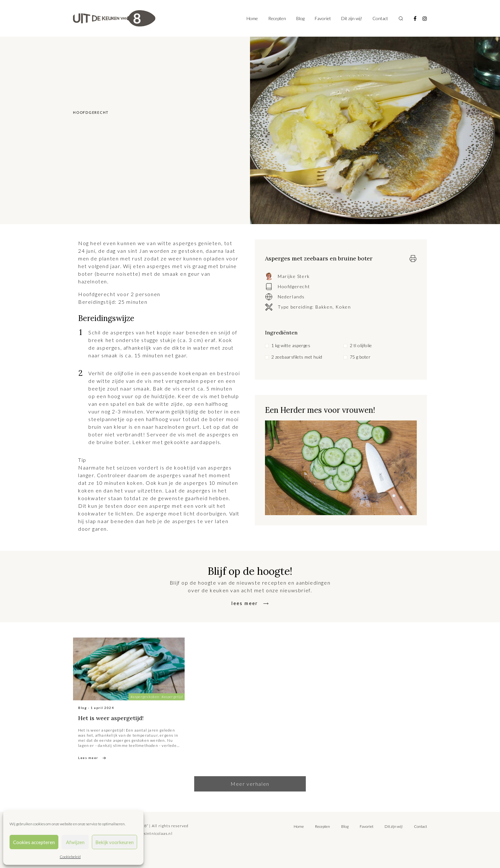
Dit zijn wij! (352, 18)
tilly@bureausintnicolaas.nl (145, 833)
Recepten (277, 18)
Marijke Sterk (294, 276)
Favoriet (323, 18)
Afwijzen (75, 842)
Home (252, 18)
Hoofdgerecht (294, 286)
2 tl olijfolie (361, 345)
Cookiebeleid (70, 857)
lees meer (245, 603)
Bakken (324, 307)
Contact (380, 18)
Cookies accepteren (34, 842)
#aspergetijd (172, 697)
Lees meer (88, 758)
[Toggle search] (401, 18)
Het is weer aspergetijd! (120, 717)
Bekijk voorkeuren (114, 842)
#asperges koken (145, 697)
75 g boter (360, 357)
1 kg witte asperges (291, 345)
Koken (343, 307)
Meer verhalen (250, 784)
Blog (300, 18)
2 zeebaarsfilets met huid (297, 357)
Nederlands (291, 297)
